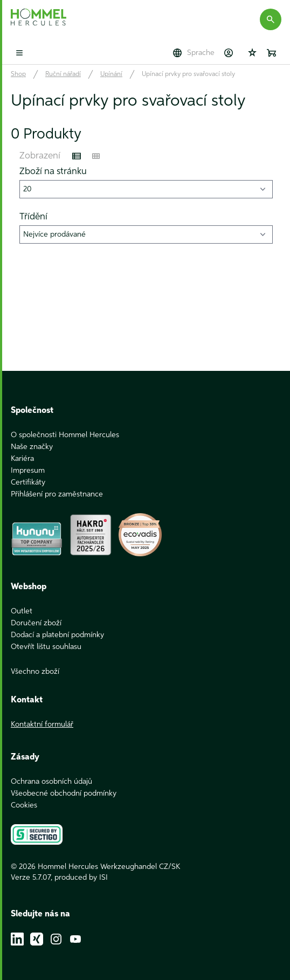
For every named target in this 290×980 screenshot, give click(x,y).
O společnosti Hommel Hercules (65, 435)
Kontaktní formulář (42, 724)
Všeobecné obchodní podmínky (64, 793)
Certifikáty (28, 482)
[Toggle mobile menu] (19, 53)
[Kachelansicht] (96, 156)
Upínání (111, 74)
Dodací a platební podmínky (57, 635)
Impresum (28, 471)
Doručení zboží (36, 623)
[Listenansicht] (77, 156)
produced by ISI (81, 878)
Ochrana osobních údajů (51, 782)
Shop (18, 74)
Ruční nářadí (63, 74)
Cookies (24, 805)
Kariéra (22, 459)
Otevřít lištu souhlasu (46, 647)
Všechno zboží (35, 672)
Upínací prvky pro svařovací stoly (188, 74)
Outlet (22, 611)
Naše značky (32, 447)
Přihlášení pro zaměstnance (57, 494)
